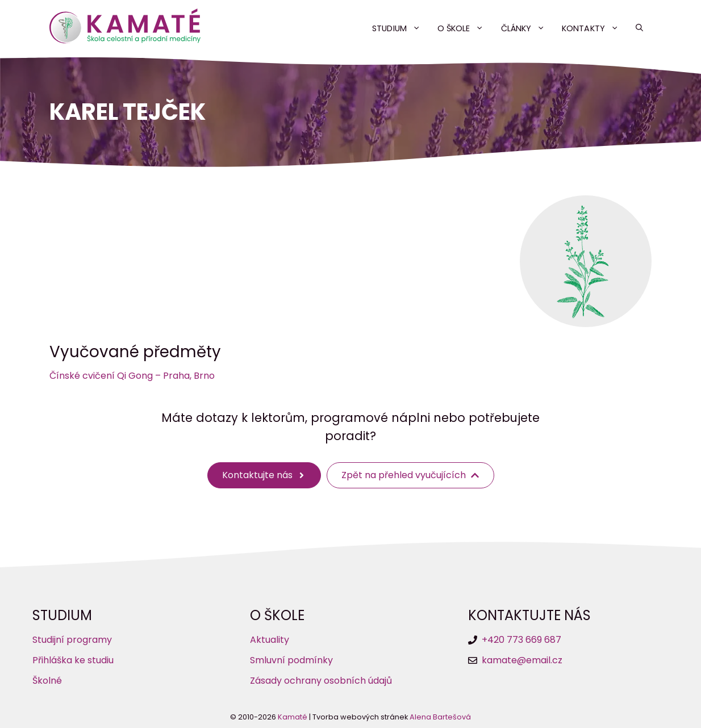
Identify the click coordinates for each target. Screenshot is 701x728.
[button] (639, 28)
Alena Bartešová (440, 717)
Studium (400, 28)
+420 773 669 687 (521, 640)
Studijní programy (72, 640)
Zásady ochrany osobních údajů (321, 681)
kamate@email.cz (522, 660)
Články (527, 28)
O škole (465, 28)
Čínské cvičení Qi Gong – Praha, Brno (132, 376)
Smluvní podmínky (291, 660)
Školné (47, 681)
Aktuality (270, 640)
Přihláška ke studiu (73, 660)
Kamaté (293, 717)
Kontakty (594, 28)
